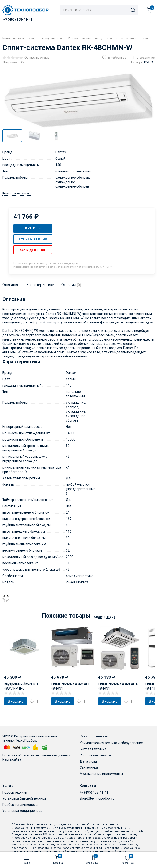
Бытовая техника (93, 749)
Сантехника (89, 767)
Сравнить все (105, 617)
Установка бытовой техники (24, 798)
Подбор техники (15, 792)
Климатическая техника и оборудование (111, 743)
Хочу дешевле (33, 250)
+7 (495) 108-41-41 (94, 792)
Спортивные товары (95, 755)
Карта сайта (12, 759)
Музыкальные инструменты (101, 774)
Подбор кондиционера (20, 805)
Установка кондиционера (22, 811)
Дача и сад (88, 761)
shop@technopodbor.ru (97, 798)
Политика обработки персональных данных (36, 755)
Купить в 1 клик (33, 239)
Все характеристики (17, 193)
